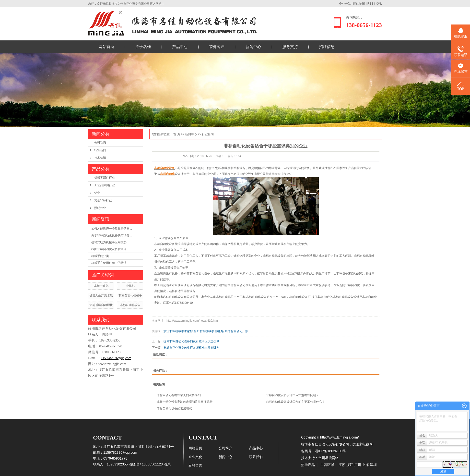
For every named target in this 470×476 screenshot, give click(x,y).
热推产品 (308, 465)
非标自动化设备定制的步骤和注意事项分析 (185, 402)
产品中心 (180, 47)
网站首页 (106, 47)
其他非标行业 (103, 200)
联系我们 (256, 457)
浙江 (350, 465)
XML (379, 4)
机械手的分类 (100, 256)
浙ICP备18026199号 (330, 451)
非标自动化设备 (130, 305)
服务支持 (290, 47)
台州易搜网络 (329, 458)
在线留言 (195, 466)
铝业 (97, 193)
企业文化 (195, 457)
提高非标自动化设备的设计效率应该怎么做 (191, 341)
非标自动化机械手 (130, 295)
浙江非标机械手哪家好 (178, 331)
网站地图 (359, 4)
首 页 (177, 134)
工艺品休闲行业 (105, 185)
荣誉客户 (217, 47)
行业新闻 (100, 150)
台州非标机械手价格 (207, 331)
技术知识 (100, 158)
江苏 (342, 465)
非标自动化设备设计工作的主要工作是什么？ (295, 402)
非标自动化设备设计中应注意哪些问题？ (293, 395)
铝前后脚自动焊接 (101, 305)
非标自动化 (101, 286)
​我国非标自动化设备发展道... (110, 249)
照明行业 (100, 208)
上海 (365, 465)
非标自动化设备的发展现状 (174, 408)
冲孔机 (130, 286)
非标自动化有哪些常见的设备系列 (179, 395)
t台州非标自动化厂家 (235, 331)
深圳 (373, 465)
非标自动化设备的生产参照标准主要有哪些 (191, 348)
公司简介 (225, 448)
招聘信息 (327, 47)
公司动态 (100, 143)
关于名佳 (143, 47)
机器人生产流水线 (101, 295)
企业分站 (345, 4)
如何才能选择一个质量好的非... (112, 229)
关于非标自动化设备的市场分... (112, 235)
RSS (370, 4)
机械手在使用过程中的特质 (109, 263)
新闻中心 (253, 47)
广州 (358, 465)
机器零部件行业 (105, 178)
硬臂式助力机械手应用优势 (109, 242)
